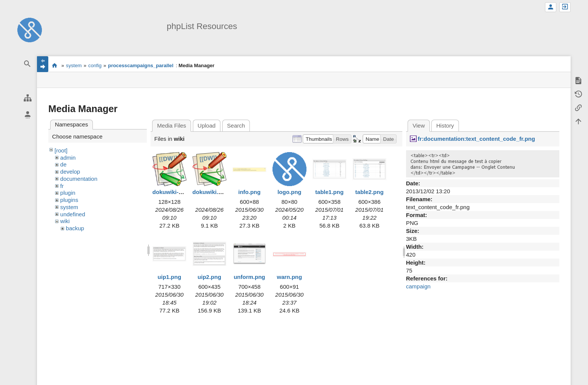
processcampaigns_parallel (141, 65)
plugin (68, 193)
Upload (207, 126)
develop (70, 172)
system (74, 65)
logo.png (289, 192)
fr (62, 186)
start (55, 65)
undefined (73, 214)
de (64, 164)
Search (236, 126)
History (445, 126)
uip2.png (210, 277)
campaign (418, 286)
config (95, 65)
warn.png (290, 277)
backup (75, 228)
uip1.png (170, 277)
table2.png (369, 192)
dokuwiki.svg (210, 192)
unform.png (249, 277)
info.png (249, 192)
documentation (79, 179)
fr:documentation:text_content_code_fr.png (476, 139)
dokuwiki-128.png (176, 192)
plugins (69, 200)
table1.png (329, 192)
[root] (61, 150)
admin (68, 158)
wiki (65, 221)
